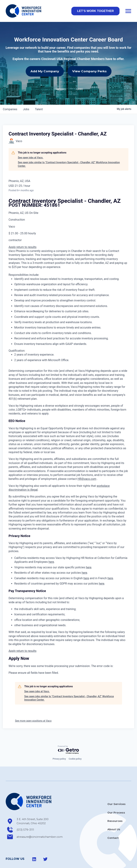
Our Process (116, 797)
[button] (95, 11)
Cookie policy (75, 743)
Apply (12, 231)
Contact (113, 822)
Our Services (116, 788)
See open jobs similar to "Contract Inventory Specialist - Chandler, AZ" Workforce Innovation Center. (69, 148)
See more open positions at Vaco (33, 705)
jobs (26, 93)
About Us (114, 814)
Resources (115, 805)
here (51, 546)
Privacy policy (59, 743)
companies (10, 93)
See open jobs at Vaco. (31, 142)
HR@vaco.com (87, 463)
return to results (26, 231)
